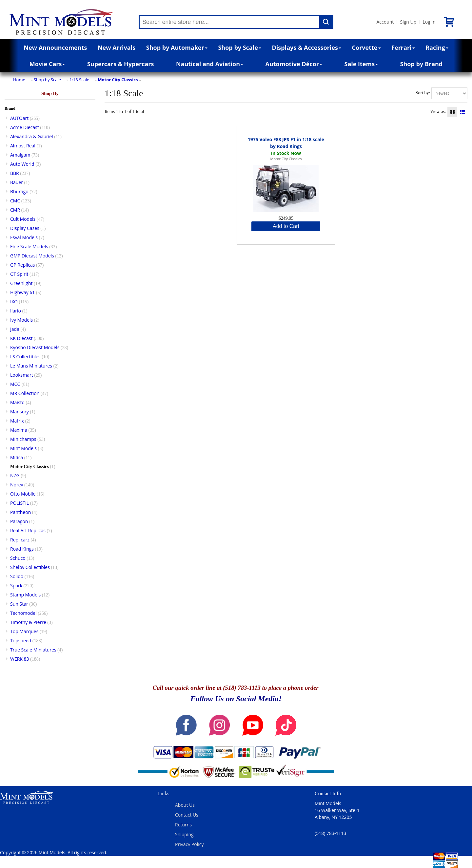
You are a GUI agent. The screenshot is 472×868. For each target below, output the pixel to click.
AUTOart (19, 118)
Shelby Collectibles (30, 567)
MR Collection (25, 393)
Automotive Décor (294, 64)
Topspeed (21, 641)
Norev (17, 485)
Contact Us (187, 815)
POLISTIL (20, 503)
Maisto (17, 402)
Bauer (17, 182)
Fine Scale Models (29, 246)
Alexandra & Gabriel (32, 136)
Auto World (22, 164)
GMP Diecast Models (32, 256)
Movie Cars (47, 64)
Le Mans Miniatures (31, 366)
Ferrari (403, 47)
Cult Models (23, 219)
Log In (429, 22)
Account (385, 22)
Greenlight (21, 283)
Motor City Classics (118, 80)
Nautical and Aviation (210, 64)
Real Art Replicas (28, 530)
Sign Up (408, 22)
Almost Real (23, 146)
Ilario (16, 311)
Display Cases (25, 228)
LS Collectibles (25, 357)
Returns (183, 825)
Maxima (19, 430)
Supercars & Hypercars (121, 64)
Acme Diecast (25, 127)
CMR (15, 210)
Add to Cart (286, 226)
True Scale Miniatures (33, 650)
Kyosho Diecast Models (35, 347)
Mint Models (23, 448)
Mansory (20, 412)
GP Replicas (23, 265)
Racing (437, 47)
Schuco (18, 558)
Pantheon (20, 512)
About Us (185, 805)
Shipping (184, 834)
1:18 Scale (79, 80)
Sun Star (19, 604)
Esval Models (24, 237)
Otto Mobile (23, 494)
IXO (14, 302)
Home (19, 80)
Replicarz (20, 540)
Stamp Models (25, 595)
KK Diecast (21, 338)
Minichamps (23, 439)
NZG (15, 475)
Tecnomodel (23, 613)
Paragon (19, 521)
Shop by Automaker (177, 47)
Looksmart (22, 375)
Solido (17, 576)
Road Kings (22, 549)
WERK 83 (20, 659)
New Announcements (55, 47)
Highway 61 (22, 292)
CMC (15, 201)
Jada (15, 329)
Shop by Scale (239, 47)
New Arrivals (117, 47)
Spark (16, 585)
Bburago (19, 191)
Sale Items (361, 64)
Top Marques (24, 631)
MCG (15, 384)
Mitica (17, 457)
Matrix (17, 421)
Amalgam (20, 155)
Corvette (366, 47)
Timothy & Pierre (28, 622)
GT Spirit (19, 274)
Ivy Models (21, 320)
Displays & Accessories (307, 47)
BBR (15, 173)
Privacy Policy (189, 844)
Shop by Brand (422, 64)
